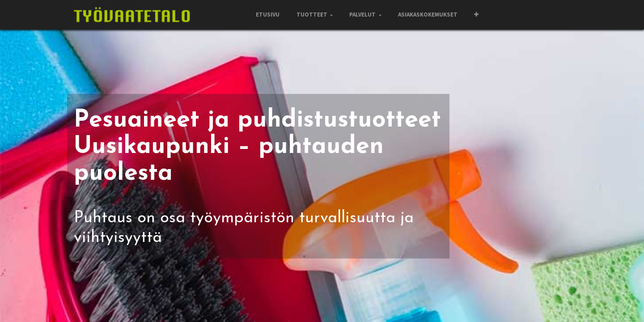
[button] (476, 15)
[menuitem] (268, 15)
